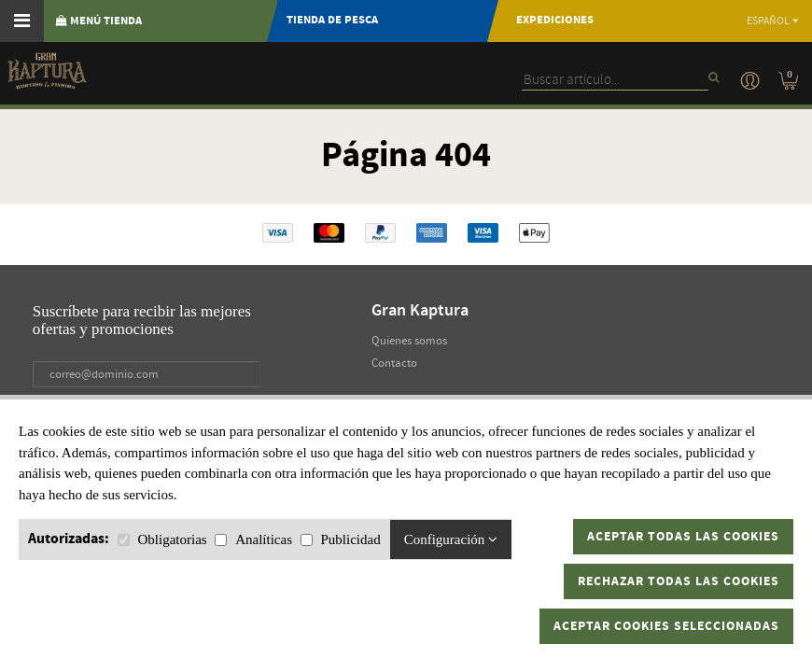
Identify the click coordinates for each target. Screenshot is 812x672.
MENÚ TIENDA (99, 21)
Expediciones (555, 20)
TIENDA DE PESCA (332, 20)
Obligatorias (173, 539)
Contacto (394, 363)
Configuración (451, 539)
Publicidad (350, 539)
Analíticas (264, 539)
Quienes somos (409, 341)
